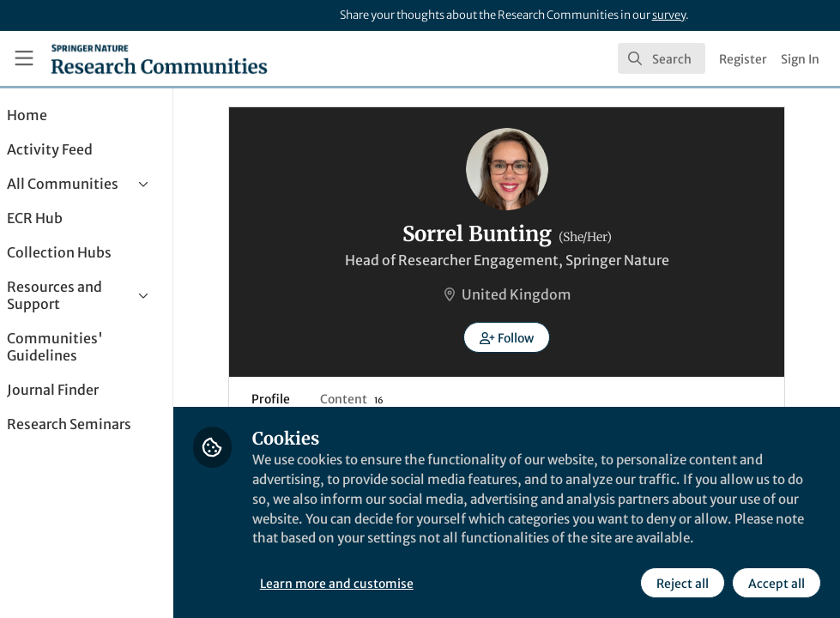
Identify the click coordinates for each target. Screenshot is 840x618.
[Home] (159, 58)
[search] (662, 58)
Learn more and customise (384, 583)
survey (669, 15)
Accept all (775, 583)
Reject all (681, 583)
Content (371, 399)
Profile (290, 399)
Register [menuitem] (743, 59)
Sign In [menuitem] (800, 59)
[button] (530, 337)
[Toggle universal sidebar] (24, 58)
